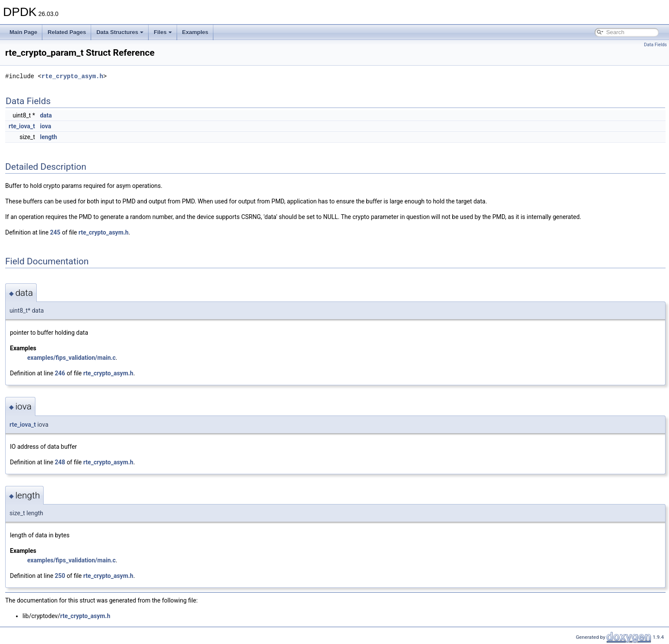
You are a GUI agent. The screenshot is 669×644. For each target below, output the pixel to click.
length (48, 137)
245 (55, 232)
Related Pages (67, 32)
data (46, 115)
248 (60, 462)
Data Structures (120, 32)
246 (60, 373)
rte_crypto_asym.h (72, 76)
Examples (195, 32)
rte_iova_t (22, 126)
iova (45, 126)
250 (60, 576)
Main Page (23, 32)
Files (163, 32)
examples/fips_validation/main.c (71, 358)
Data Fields (655, 45)
